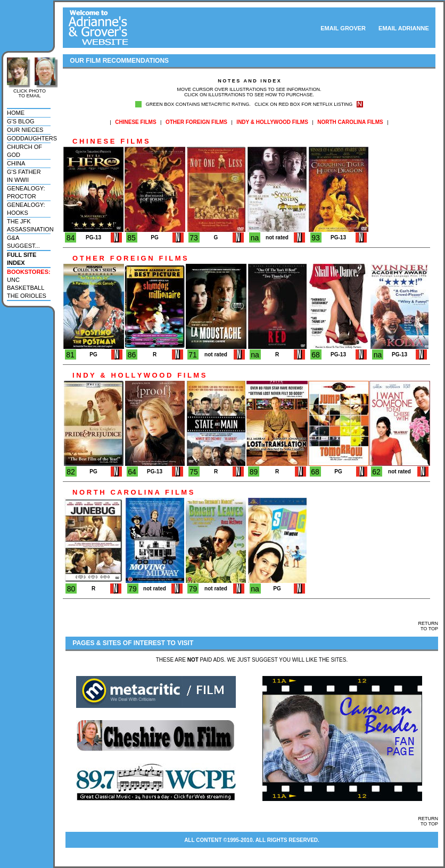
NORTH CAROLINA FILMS (350, 122)
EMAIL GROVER (343, 28)
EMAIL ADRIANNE (407, 28)
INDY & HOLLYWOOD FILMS (272, 122)
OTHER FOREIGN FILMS (196, 122)
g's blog (21, 121)
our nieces (25, 130)
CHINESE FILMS (135, 122)
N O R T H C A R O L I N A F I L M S (128, 492)
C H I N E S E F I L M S (106, 141)
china (16, 163)
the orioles (27, 296)
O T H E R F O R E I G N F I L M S (125, 258)
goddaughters (32, 138)
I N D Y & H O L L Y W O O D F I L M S (134, 375)
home (16, 113)
